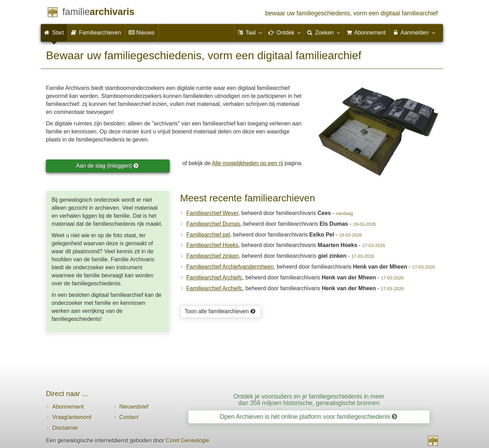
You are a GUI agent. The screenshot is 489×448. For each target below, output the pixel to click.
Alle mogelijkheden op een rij (247, 163)
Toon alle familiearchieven (220, 311)
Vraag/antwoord (72, 417)
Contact (129, 417)
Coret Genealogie (188, 441)
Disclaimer (65, 428)
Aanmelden (414, 32)
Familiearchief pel (208, 235)
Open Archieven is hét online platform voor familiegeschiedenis (309, 417)
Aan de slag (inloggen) (107, 166)
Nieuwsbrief (134, 407)
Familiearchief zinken (212, 256)
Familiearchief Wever (212, 213)
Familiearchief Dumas (213, 224)
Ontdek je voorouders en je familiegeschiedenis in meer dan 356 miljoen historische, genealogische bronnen (309, 400)
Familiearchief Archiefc (214, 277)
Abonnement (68, 407)
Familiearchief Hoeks (212, 245)
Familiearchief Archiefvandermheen (230, 267)
